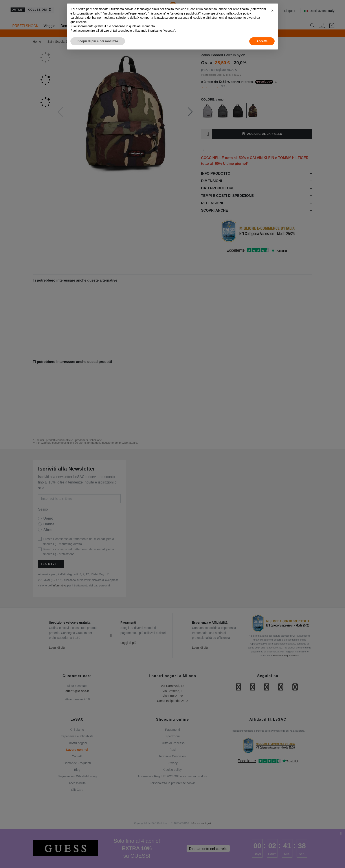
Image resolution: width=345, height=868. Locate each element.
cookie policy (242, 13)
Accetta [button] (262, 41)
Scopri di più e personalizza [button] (98, 41)
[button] (272, 11)
